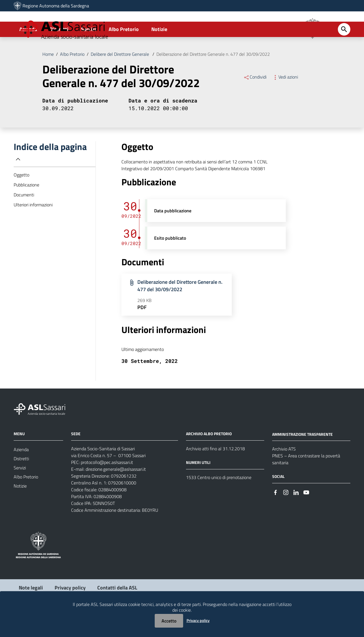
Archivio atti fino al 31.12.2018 (215, 472)
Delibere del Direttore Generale (120, 78)
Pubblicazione (26, 209)
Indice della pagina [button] (50, 176)
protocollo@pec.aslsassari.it (107, 486)
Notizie (159, 53)
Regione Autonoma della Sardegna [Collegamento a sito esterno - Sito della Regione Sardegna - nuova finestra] (56, 6)
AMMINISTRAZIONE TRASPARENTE (302, 458)
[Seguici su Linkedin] (296, 516)
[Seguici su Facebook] (276, 516)
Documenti (24, 219)
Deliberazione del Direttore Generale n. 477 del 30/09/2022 (213, 78)
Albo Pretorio (124, 53)
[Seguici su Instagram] (286, 516)
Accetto (169, 621)
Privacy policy (198, 620)
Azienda (28, 53)
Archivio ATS (284, 473)
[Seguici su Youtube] (306, 516)
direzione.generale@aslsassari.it (116, 493)
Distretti (59, 53)
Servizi (89, 53)
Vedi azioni (285, 101)
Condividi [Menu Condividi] (255, 101)
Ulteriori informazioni (33, 229)
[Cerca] (344, 53)
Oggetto (21, 199)
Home (48, 78)
